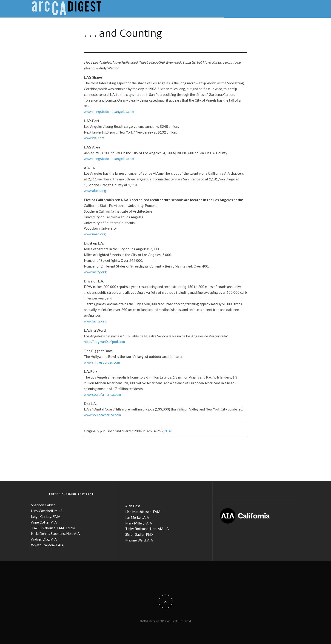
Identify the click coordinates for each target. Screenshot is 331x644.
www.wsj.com (94, 138)
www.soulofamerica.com (102, 394)
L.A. (168, 431)
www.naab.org (95, 234)
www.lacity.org (95, 272)
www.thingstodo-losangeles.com (109, 111)
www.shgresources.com (102, 362)
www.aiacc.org (95, 191)
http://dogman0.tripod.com (104, 342)
